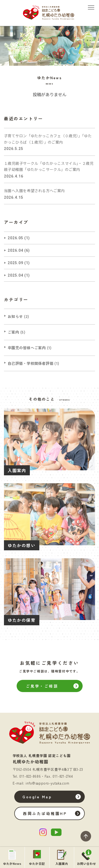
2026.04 (15, 250)
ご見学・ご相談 (42, 686)
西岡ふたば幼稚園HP (44, 813)
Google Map (37, 797)
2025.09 (15, 263)
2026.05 (15, 238)
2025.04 (15, 275)
